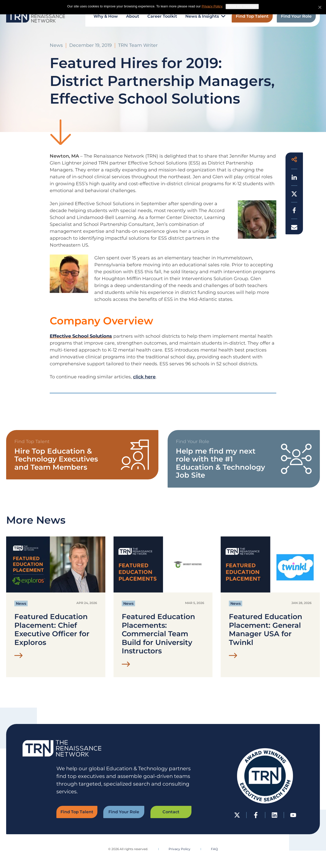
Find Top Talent (77, 812)
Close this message (242, 6)
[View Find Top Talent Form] (82, 455)
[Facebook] (256, 815)
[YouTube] (293, 815)
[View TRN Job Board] (244, 459)
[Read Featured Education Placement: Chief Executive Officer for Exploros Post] (19, 657)
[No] (320, 7)
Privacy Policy (180, 849)
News (21, 603)
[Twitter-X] (237, 815)
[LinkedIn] (275, 815)
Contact (171, 812)
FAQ (214, 849)
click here (144, 377)
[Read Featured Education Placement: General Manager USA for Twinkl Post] (233, 657)
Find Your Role (124, 812)
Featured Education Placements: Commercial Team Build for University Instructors (158, 634)
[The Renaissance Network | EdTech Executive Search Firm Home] (36, 16)
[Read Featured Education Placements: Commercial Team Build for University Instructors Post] (126, 665)
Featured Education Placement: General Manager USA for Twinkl (266, 629)
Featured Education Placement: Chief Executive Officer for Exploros (52, 629)
